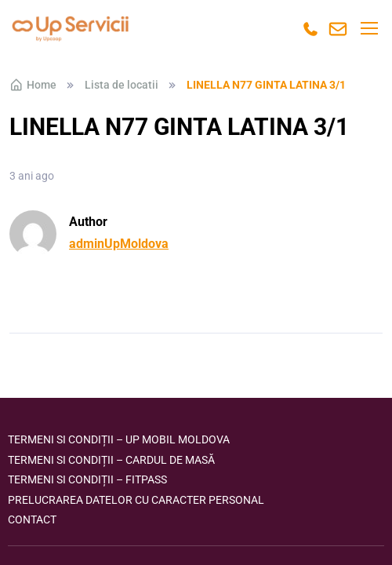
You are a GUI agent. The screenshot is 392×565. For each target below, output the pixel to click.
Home (33, 85)
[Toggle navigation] (368, 28)
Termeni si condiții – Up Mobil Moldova (119, 439)
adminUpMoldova (119, 244)
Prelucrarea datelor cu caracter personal (136, 500)
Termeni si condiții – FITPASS (87, 479)
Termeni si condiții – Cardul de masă (111, 460)
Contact (32, 519)
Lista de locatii (122, 85)
